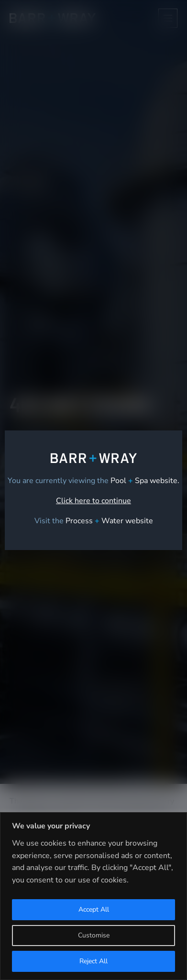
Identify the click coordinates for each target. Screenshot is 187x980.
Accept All (94, 909)
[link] (109, 521)
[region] (93, 896)
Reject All (93, 961)
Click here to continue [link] (93, 501)
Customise (94, 935)
